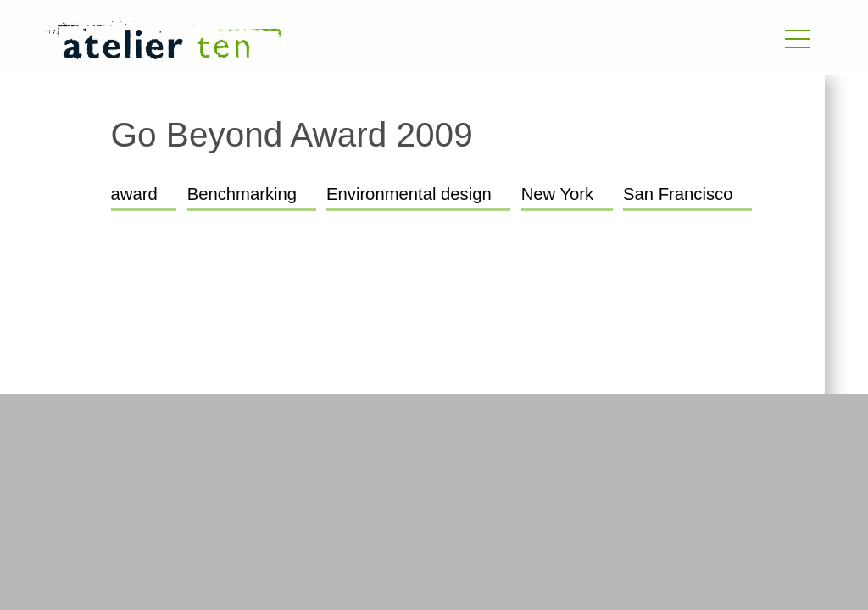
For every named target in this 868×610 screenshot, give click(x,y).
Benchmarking (242, 194)
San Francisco (678, 194)
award (134, 194)
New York (558, 194)
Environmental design (409, 194)
